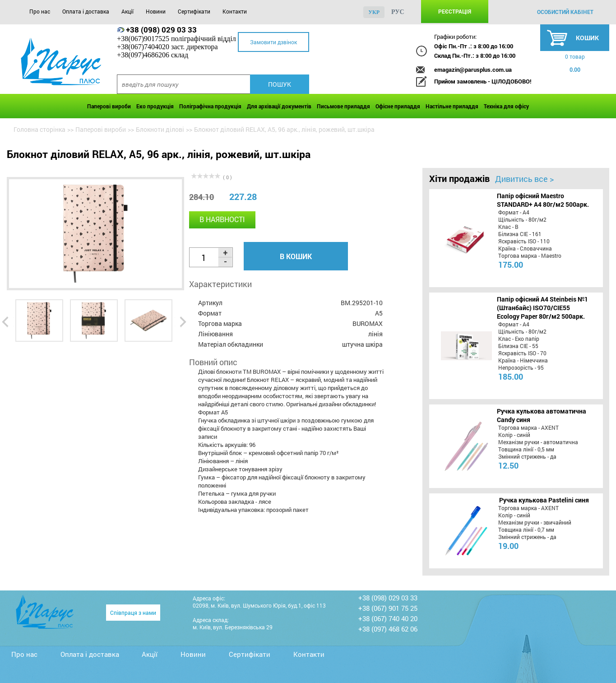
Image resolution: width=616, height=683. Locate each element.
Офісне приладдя (398, 106)
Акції (127, 11)
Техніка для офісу (506, 106)
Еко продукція (155, 106)
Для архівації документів (279, 106)
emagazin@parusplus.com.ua (473, 70)
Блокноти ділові (160, 129)
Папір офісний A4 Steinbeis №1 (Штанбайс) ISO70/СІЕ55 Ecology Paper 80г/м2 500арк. (542, 308)
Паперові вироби (109, 106)
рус (398, 12)
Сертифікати (194, 11)
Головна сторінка (39, 129)
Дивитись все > (524, 179)
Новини (156, 11)
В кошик (296, 256)
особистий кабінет (565, 12)
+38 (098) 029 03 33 (161, 30)
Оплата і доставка (86, 11)
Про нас (40, 11)
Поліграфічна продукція (210, 106)
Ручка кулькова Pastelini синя (544, 500)
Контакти (235, 11)
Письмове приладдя (343, 106)
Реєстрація (455, 11)
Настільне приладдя (452, 106)
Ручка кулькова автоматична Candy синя (542, 415)
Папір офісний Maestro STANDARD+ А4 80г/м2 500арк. (543, 200)
